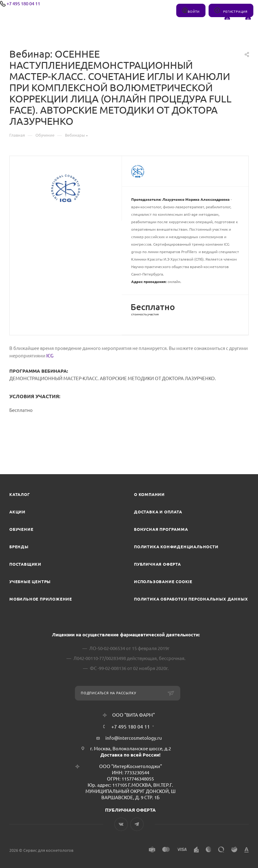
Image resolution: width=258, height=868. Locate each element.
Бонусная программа (161, 529)
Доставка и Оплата (158, 512)
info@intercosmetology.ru (134, 738)
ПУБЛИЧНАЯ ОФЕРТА (130, 810)
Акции (17, 512)
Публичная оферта (157, 564)
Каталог (20, 494)
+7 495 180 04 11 (23, 4)
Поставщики (25, 564)
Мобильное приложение (41, 599)
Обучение (21, 529)
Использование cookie (163, 582)
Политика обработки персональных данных (191, 599)
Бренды (19, 547)
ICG (50, 356)
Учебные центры (30, 582)
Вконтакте (121, 824)
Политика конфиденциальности (176, 547)
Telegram (137, 824)
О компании (149, 494)
